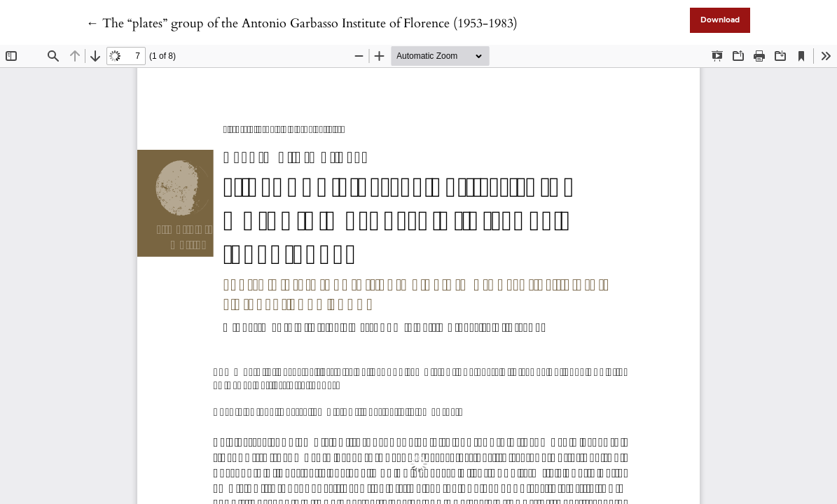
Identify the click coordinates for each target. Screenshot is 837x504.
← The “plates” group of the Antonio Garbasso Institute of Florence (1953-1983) (302, 23)
